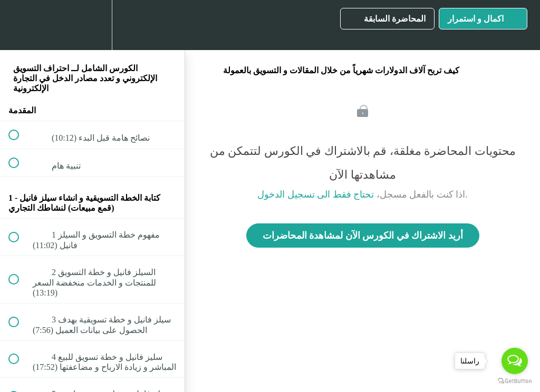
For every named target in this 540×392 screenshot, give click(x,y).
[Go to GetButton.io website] (515, 381)
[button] (20, 25)
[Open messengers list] (515, 361)
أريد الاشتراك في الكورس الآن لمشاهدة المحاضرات (363, 236)
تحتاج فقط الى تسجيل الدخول (316, 194)
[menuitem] (92, 25)
